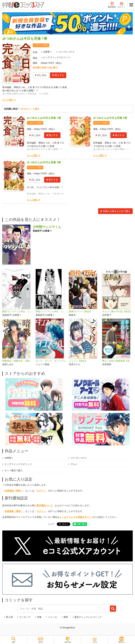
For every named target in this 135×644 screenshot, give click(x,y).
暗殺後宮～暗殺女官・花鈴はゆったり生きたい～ (17, 361)
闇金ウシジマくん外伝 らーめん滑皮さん (17, 311)
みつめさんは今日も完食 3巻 (44, 162)
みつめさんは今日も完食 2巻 (110, 118)
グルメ (74, 464)
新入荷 (9, 617)
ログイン (121, 5)
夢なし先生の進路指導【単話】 (117, 361)
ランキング (25, 617)
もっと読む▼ (9, 100)
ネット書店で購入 (14, 470)
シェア (51, 524)
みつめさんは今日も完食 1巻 (44, 118)
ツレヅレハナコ (66, 52)
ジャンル (53, 617)
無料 (66, 617)
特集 (39, 617)
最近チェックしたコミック (88, 617)
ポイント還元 (42, 45)
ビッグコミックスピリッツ (57, 57)
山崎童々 (47, 52)
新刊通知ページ (45, 505)
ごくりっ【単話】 (78, 361)
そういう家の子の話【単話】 (117, 311)
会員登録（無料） (14, 491)
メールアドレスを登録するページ (77, 517)
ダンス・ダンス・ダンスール (51, 361)
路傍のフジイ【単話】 (80, 311)
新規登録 (112, 5)
